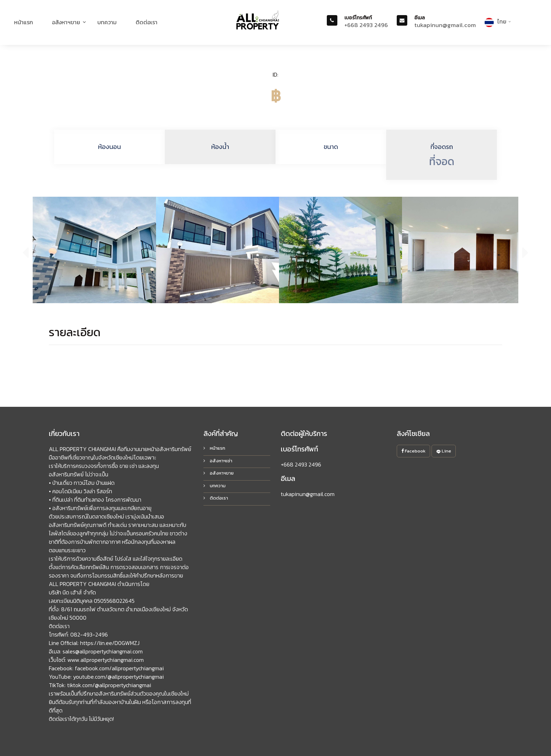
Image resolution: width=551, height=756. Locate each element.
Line (444, 451)
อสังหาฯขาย (66, 22)
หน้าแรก (24, 22)
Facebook (413, 451)
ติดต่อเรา (147, 22)
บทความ (107, 22)
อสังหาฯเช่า (218, 461)
